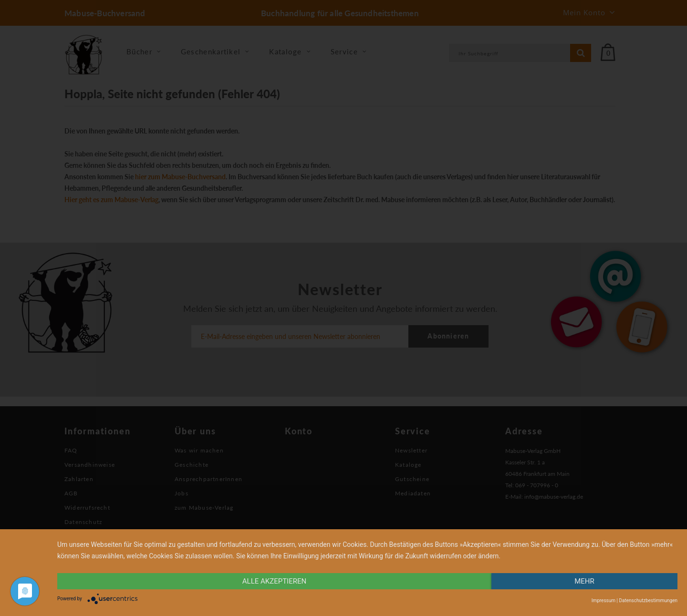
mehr (584, 581)
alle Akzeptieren (274, 581)
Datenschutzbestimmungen (648, 601)
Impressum (604, 601)
